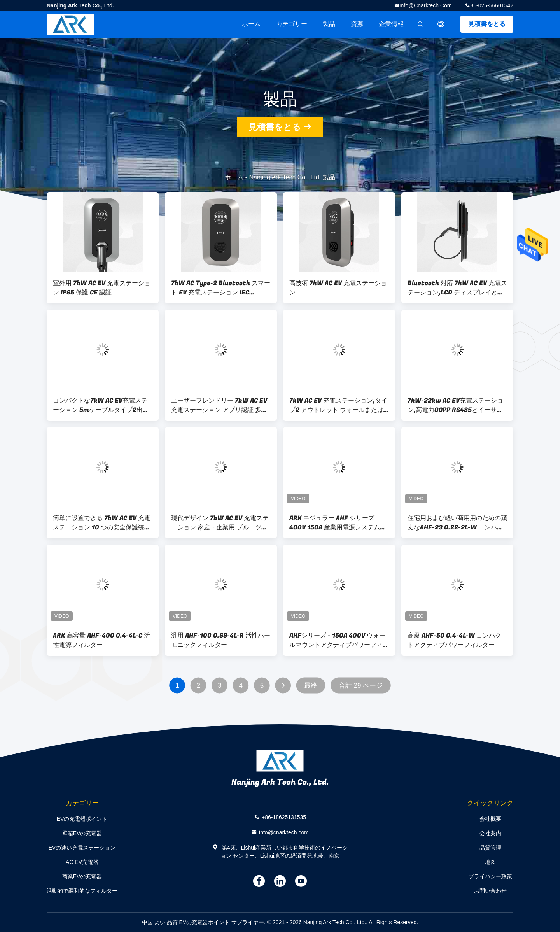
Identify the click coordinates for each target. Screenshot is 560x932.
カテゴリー (292, 24)
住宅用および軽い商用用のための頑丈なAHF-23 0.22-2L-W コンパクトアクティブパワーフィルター (457, 523)
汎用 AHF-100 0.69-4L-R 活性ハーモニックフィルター (221, 640)
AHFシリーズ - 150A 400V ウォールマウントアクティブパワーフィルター (339, 640)
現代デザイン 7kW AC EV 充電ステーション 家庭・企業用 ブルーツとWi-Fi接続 (220, 523)
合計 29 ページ (361, 686)
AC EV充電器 (82, 862)
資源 (357, 24)
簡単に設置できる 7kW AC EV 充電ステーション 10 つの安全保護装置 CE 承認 (102, 523)
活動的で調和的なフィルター (82, 891)
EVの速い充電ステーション (82, 848)
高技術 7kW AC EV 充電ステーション (338, 288)
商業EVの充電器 (82, 876)
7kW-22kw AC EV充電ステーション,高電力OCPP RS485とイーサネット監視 (455, 405)
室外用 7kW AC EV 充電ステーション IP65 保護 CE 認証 (102, 288)
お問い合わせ (490, 891)
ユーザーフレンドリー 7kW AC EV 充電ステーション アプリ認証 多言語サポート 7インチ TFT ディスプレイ (219, 405)
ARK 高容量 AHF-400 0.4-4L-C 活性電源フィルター (101, 640)
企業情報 (391, 24)
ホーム (251, 24)
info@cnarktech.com (426, 5)
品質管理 (490, 848)
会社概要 (490, 819)
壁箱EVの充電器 (82, 833)
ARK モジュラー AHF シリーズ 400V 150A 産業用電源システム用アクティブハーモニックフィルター (339, 523)
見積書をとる (487, 24)
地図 (490, 862)
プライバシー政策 (490, 876)
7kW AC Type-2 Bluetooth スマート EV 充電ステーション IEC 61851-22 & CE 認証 (221, 288)
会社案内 (490, 833)
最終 (311, 686)
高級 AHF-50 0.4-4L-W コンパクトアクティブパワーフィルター (454, 640)
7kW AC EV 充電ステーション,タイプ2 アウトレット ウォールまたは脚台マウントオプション (338, 405)
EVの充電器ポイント (82, 819)
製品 (329, 24)
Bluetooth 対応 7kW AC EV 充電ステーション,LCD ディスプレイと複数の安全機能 (457, 288)
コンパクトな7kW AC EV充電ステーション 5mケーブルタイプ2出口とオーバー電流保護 (101, 405)
